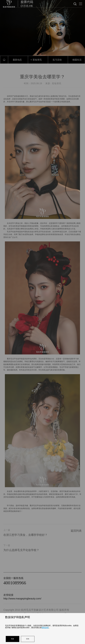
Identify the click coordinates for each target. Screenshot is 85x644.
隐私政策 (45, 628)
